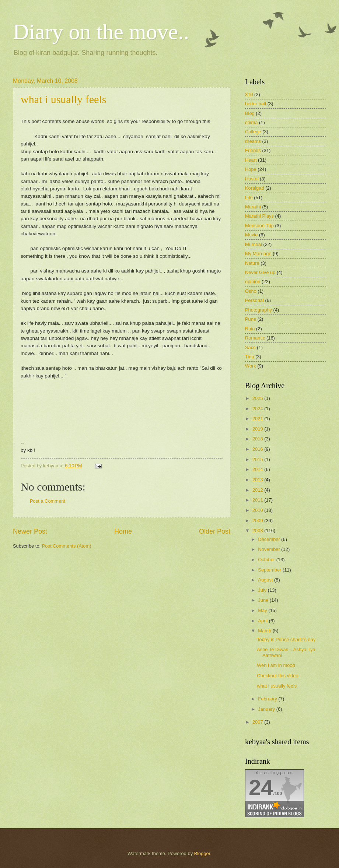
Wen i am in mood (276, 665)
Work (251, 366)
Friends (253, 150)
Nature (252, 263)
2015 (258, 459)
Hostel (252, 179)
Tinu (250, 357)
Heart (251, 160)
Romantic (255, 338)
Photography (258, 310)
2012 (258, 490)
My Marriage (258, 254)
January (267, 709)
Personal (254, 300)
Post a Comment (48, 501)
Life (249, 198)
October (267, 560)
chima (251, 122)
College (253, 132)
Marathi (253, 207)
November (270, 549)
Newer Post (30, 531)
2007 (258, 722)
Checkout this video (277, 676)
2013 (258, 480)
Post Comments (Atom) (67, 546)
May (263, 610)
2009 (258, 521)
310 (249, 94)
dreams (253, 141)
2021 (258, 419)
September (270, 570)
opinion (253, 282)
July (263, 590)
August (266, 580)
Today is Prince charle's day (286, 639)
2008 (258, 530)
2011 (258, 500)
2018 (258, 439)
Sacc (250, 347)
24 (261, 788)
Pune (251, 319)
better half (256, 104)
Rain (250, 329)
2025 (258, 398)
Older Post (215, 531)
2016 (258, 449)
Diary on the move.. (101, 32)
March (265, 631)
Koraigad (255, 188)
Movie (251, 235)
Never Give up (260, 272)
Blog (250, 113)
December (270, 539)
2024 (258, 409)
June (264, 600)
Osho (251, 291)
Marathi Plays (259, 216)
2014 (258, 469)
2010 (258, 510)
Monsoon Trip (259, 226)
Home (123, 531)
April (263, 621)
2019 (258, 429)
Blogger (202, 853)
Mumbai (254, 244)
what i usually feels (63, 99)
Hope (251, 169)
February (268, 699)
